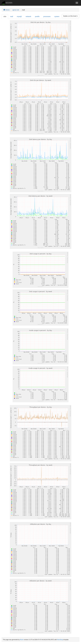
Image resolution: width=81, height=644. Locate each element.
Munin (22, 640)
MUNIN (7, 3)
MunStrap (60, 640)
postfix (37, 16)
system (57, 16)
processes (47, 16)
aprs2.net (16, 10)
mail (12, 16)
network (28, 16)
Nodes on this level (71, 16)
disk (5, 16)
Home (6, 10)
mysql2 (19, 16)
